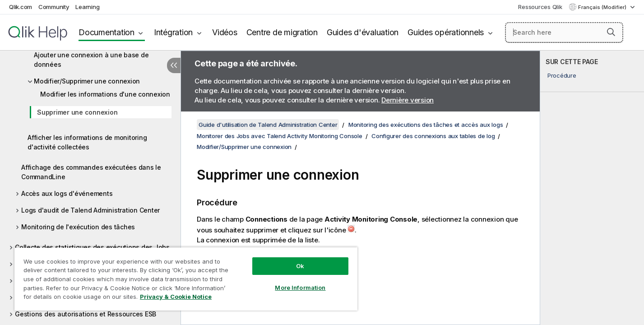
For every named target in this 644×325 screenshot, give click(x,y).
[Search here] (564, 32)
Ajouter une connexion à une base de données (91, 60)
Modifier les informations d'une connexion (105, 94)
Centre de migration (282, 32)
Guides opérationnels (446, 32)
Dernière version (408, 100)
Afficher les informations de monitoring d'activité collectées (87, 142)
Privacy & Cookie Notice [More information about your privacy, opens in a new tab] (176, 297)
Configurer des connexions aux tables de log (433, 136)
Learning (87, 7)
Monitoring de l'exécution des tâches (78, 227)
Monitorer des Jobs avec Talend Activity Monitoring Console (280, 136)
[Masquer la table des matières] (174, 65)
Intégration (173, 32)
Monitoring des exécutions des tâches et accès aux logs (426, 125)
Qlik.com (21, 7)
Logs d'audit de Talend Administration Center (90, 210)
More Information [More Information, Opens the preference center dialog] (300, 288)
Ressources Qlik (540, 7)
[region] (186, 279)
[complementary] (592, 188)
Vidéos (225, 32)
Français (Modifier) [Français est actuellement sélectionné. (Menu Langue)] (603, 7)
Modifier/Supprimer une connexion (87, 81)
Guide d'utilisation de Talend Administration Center (268, 125)
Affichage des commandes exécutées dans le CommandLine (91, 172)
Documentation (107, 32)
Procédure (562, 75)
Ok (300, 266)
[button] (611, 32)
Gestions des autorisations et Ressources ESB (86, 314)
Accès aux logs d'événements (67, 193)
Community (54, 7)
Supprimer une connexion (77, 112)
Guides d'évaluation (363, 32)
